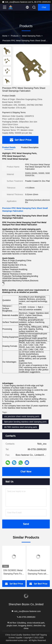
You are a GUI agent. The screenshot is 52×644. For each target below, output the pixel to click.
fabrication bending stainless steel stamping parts (25, 422)
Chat (44, 7)
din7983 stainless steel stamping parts (21, 427)
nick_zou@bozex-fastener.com (17, 2)
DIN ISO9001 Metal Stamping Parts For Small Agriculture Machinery (13, 572)
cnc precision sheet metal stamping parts (22, 416)
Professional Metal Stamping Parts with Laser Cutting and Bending (38, 572)
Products (15, 36)
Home (5, 36)
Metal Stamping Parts (31, 36)
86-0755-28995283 (41, 2)
